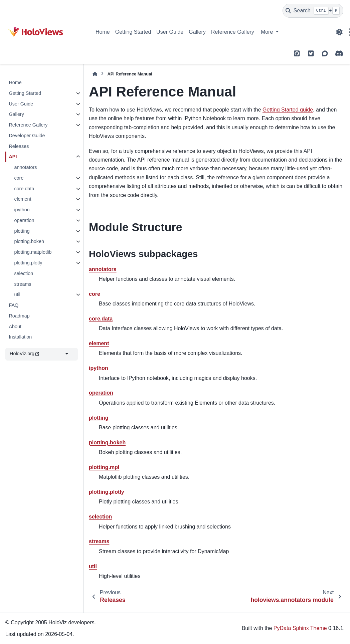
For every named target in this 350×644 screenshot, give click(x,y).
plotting (22, 231)
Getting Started (133, 32)
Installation (20, 337)
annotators (25, 167)
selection (24, 273)
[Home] (95, 74)
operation (24, 220)
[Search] (313, 11)
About (15, 327)
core (19, 178)
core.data (24, 189)
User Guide (170, 32)
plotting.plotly (28, 263)
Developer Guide (27, 136)
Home (103, 32)
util (17, 294)
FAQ (14, 305)
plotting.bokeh (29, 241)
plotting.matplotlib (33, 252)
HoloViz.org (24, 354)
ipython (22, 210)
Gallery (197, 32)
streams (23, 284)
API (13, 157)
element (23, 199)
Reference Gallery (233, 32)
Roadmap (19, 316)
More (268, 32)
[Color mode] (339, 32)
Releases (19, 146)
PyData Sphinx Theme (300, 628)
